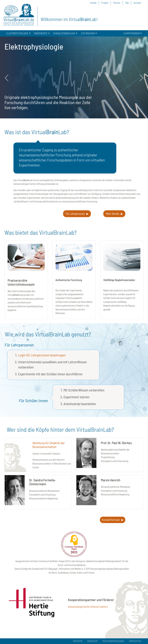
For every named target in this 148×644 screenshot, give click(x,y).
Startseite (78, 641)
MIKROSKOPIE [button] (41, 33)
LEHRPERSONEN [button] (131, 33)
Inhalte (93, 3)
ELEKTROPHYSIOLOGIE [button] (17, 33)
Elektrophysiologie (34, 46)
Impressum (92, 641)
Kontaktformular (111, 520)
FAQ (127, 3)
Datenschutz (135, 641)
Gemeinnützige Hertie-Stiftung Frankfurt (88, 607)
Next (140, 78)
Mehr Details (113, 214)
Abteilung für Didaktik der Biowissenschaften (49, 445)
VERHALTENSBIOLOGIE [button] (64, 33)
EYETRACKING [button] (88, 33)
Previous (8, 78)
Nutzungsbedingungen (113, 641)
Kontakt (137, 3)
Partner (117, 3)
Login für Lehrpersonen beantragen (42, 355)
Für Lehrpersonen (75, 214)
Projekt (105, 3)
